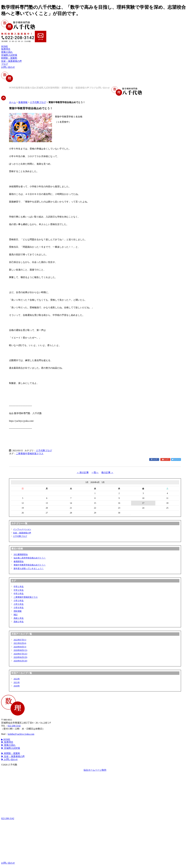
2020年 (17, 686)
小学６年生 (19, 608)
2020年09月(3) (20, 647)
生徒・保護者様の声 (11, 61)
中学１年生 (19, 586)
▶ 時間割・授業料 (11, 753)
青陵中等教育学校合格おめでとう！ (30, 565)
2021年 (17, 682)
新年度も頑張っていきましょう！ (29, 568)
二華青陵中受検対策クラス (30, 454)
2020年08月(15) (20, 650)
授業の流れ (7, 52)
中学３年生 (19, 594)
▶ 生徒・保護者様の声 (13, 756)
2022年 (17, 679)
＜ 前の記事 (83, 472)
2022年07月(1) (20, 640)
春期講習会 (19, 561)
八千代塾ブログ (38, 102)
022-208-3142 (14, 726)
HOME (5, 46)
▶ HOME (6, 739)
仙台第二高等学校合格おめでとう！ (30, 558)
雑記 (16, 615)
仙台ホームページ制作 (95, 770)
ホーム (12, 102)
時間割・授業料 (9, 58)
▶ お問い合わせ (9, 759)
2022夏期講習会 (21, 554)
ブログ (5, 64)
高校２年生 (19, 622)
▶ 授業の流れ (8, 745)
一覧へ (95, 472)
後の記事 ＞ (107, 472)
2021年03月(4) (20, 643)
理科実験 (18, 611)
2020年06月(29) (20, 657)
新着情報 (23, 102)
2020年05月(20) (20, 661)
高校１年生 (19, 618)
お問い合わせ (8, 67)
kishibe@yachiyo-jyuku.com (21, 734)
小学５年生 (19, 604)
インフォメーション (22, 529)
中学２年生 (19, 590)
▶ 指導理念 (7, 742)
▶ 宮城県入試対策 (11, 748)
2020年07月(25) (20, 654)
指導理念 (6, 49)
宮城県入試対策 (9, 55)
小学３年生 (19, 601)
